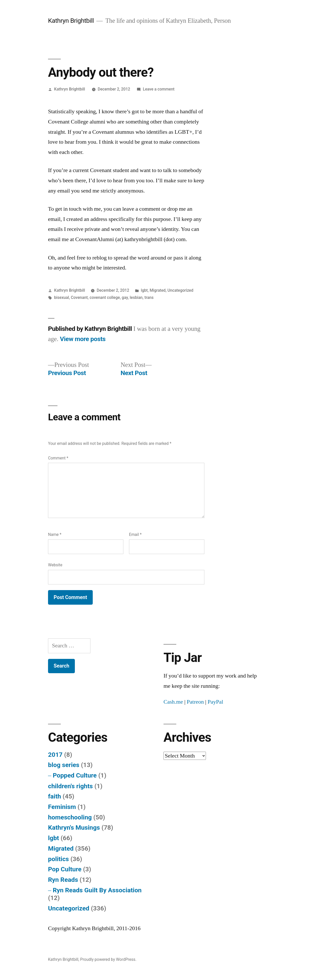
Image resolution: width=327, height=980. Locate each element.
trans (149, 297)
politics (59, 859)
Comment (58, 458)
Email (135, 534)
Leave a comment (159, 89)
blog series (64, 765)
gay (125, 297)
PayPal (215, 702)
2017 (55, 755)
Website (55, 565)
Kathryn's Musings (74, 827)
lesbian (136, 297)
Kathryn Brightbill (71, 21)
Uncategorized (180, 290)
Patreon (195, 702)
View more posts (83, 339)
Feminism (62, 807)
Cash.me (173, 702)
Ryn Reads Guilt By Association (97, 890)
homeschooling (70, 817)
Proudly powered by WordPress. (108, 959)
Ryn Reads (63, 880)
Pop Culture (65, 869)
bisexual (62, 297)
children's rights (70, 786)
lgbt (144, 290)
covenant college (105, 297)
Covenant (79, 297)
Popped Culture (75, 775)
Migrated (158, 290)
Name (55, 534)
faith (55, 796)
